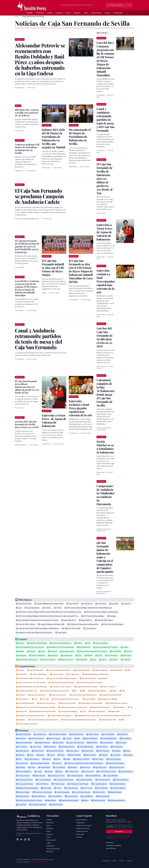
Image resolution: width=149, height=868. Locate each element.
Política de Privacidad (84, 826)
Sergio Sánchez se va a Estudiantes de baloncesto (105, 447)
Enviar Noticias (111, 848)
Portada (30, 13)
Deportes (77, 13)
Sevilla (50, 13)
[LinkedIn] (29, 839)
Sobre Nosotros (82, 820)
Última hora (40, 13)
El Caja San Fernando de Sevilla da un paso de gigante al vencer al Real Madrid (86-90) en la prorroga (27, 246)
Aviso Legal (80, 834)
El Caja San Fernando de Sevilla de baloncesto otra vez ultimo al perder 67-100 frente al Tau (27, 387)
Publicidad (110, 843)
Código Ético (81, 823)
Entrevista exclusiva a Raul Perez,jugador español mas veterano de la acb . (81, 408)
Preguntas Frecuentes (114, 845)
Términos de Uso (82, 831)
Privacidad (106, 861)
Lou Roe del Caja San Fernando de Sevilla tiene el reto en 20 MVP (27, 424)
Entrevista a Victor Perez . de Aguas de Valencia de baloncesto (54, 421)
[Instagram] (25, 839)
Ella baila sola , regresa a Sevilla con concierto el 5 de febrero (27, 113)
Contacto (79, 837)
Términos (121, 861)
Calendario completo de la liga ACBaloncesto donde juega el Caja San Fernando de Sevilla (105, 393)
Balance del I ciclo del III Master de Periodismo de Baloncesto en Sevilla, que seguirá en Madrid (54, 138)
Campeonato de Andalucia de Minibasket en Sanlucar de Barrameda (105, 495)
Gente (68, 13)
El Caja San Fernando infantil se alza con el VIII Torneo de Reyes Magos (53, 268)
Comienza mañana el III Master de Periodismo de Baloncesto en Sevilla (27, 149)
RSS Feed (50, 852)
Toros (86, 13)
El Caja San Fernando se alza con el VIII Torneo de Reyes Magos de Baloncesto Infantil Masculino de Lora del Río (81, 271)
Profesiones (118, 13)
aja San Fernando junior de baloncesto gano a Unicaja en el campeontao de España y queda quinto (105, 557)
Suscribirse (119, 832)
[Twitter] (21, 839)
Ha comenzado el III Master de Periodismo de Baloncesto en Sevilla (80, 137)
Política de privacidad (121, 838)
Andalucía (59, 13)
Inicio (17, 16)
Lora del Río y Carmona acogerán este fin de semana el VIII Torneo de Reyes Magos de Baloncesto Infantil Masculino (27, 288)
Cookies (114, 861)
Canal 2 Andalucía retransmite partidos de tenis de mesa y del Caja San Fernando (105, 120)
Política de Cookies (83, 828)
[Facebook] (18, 839)
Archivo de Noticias (53, 849)
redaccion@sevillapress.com (39, 862)
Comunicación (96, 13)
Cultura (108, 13)
